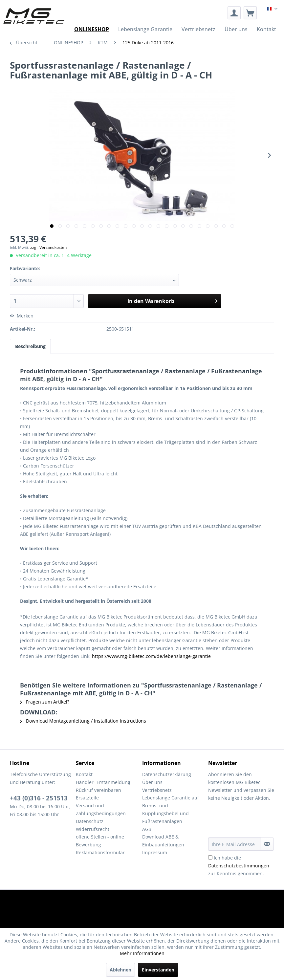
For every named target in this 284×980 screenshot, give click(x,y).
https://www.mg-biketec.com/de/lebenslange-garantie (151, 656)
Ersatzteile (87, 798)
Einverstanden (158, 970)
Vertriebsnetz (157, 790)
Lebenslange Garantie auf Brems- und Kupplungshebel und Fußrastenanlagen (171, 809)
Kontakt (84, 774)
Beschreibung (30, 346)
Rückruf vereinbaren (98, 790)
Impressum (155, 852)
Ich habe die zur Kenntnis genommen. (239, 866)
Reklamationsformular (100, 852)
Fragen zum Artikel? (45, 702)
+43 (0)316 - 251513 (39, 798)
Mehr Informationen (142, 953)
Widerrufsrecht (93, 829)
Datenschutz (90, 821)
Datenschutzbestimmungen (239, 866)
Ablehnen (120, 970)
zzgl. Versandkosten (48, 247)
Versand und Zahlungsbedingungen (101, 809)
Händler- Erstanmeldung (103, 782)
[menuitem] (234, 13)
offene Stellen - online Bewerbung (100, 841)
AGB (147, 829)
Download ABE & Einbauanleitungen (163, 841)
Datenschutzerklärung (167, 774)
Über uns (152, 782)
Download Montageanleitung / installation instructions (83, 721)
